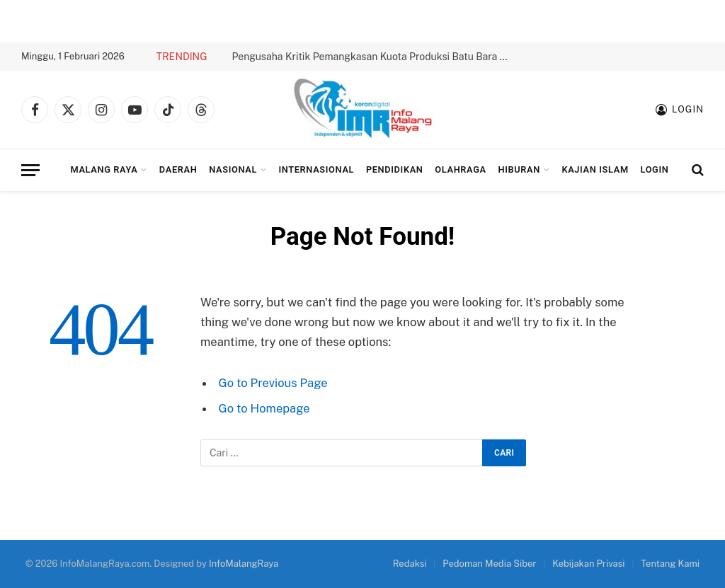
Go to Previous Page (273, 383)
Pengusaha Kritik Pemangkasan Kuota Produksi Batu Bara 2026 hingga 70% (373, 57)
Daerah (178, 169)
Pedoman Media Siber (489, 564)
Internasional (316, 169)
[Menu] (30, 170)
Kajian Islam (595, 169)
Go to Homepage (264, 408)
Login (655, 169)
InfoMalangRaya (244, 564)
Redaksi (410, 564)
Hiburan (519, 169)
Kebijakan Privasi (588, 564)
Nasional (233, 169)
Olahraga (460, 169)
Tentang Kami (670, 564)
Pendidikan (395, 169)
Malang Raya (104, 169)
